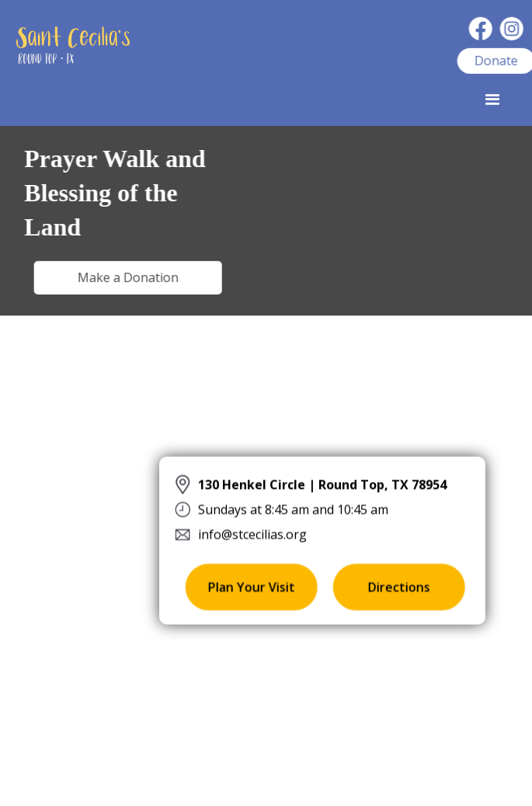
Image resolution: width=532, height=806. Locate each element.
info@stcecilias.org (252, 533)
